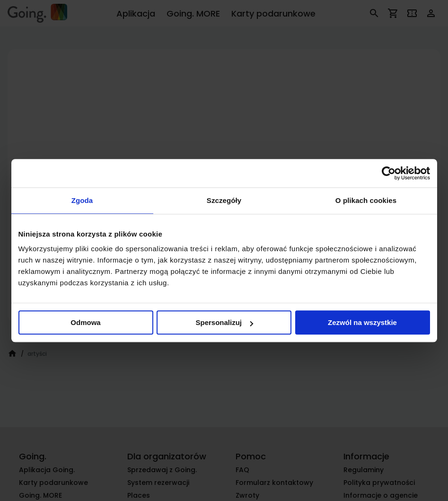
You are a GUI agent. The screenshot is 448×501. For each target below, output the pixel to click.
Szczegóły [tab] (224, 200)
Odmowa (85, 322)
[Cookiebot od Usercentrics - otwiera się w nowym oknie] (389, 173)
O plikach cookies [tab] (366, 200)
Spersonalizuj (224, 322)
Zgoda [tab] (82, 200)
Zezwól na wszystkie (362, 322)
